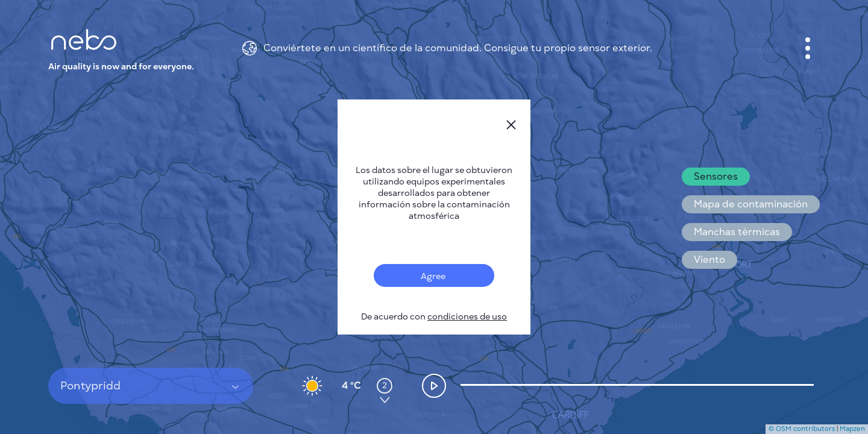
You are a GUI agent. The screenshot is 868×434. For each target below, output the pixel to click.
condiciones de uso (467, 317)
